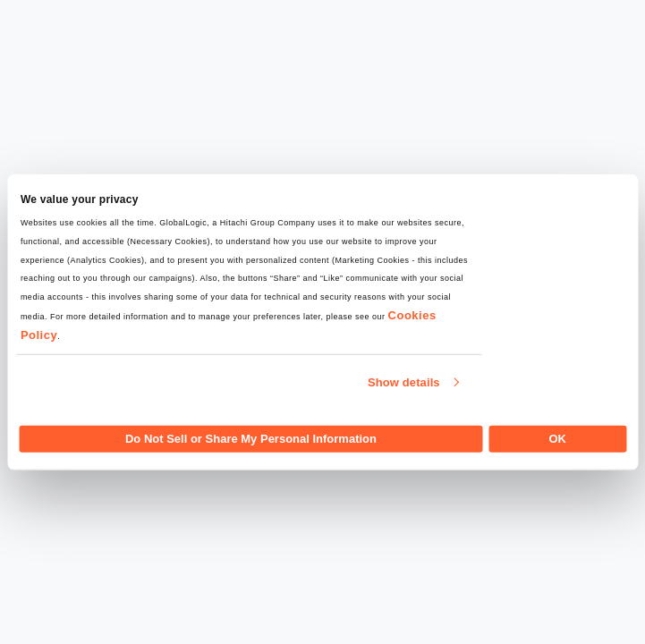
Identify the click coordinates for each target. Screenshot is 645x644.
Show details (404, 382)
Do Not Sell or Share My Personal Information (251, 438)
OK (557, 438)
